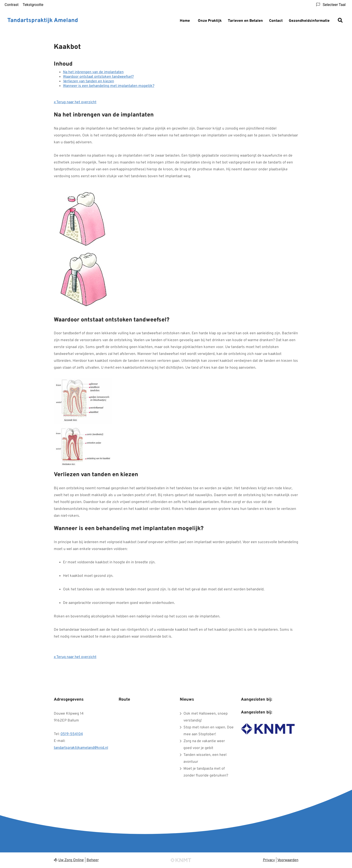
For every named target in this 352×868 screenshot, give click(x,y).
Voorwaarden (288, 860)
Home (185, 21)
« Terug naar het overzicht (75, 102)
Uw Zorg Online (71, 860)
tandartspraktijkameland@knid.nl (81, 748)
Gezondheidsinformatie (309, 21)
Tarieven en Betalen (245, 21)
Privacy (269, 860)
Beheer (93, 860)
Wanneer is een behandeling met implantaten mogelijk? (109, 86)
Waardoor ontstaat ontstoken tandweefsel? (98, 77)
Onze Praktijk (210, 21)
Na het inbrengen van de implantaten (93, 72)
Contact (276, 21)
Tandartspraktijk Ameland (43, 21)
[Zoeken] (340, 21)
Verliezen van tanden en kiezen (89, 81)
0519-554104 (72, 734)
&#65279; (146, 733)
